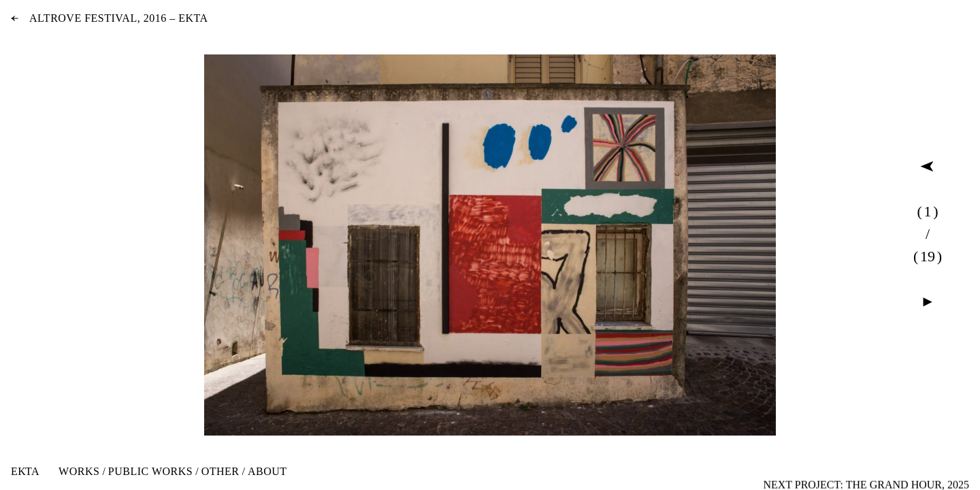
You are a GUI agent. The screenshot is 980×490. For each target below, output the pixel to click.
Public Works (150, 471)
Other (220, 471)
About (267, 471)
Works (79, 471)
